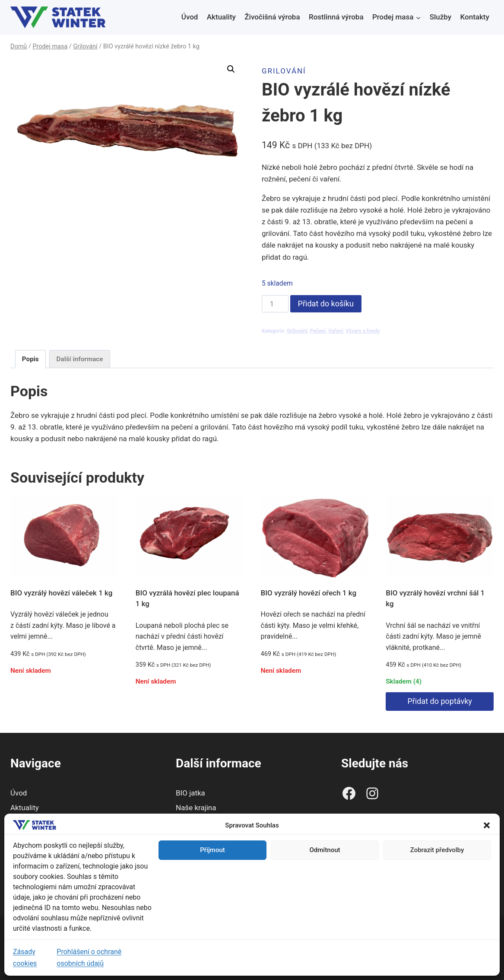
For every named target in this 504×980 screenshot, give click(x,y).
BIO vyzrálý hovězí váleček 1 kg (61, 593)
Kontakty (475, 17)
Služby (441, 17)
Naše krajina (196, 808)
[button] (487, 825)
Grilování (284, 71)
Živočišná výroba (272, 17)
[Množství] (275, 304)
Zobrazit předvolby (437, 850)
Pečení (318, 331)
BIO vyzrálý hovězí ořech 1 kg (309, 593)
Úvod (190, 17)
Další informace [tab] (80, 359)
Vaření (336, 331)
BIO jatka (190, 793)
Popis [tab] (30, 359)
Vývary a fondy (363, 331)
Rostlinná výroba (336, 17)
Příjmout (212, 850)
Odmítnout (325, 850)
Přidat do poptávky (439, 701)
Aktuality (221, 17)
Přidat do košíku (326, 304)
